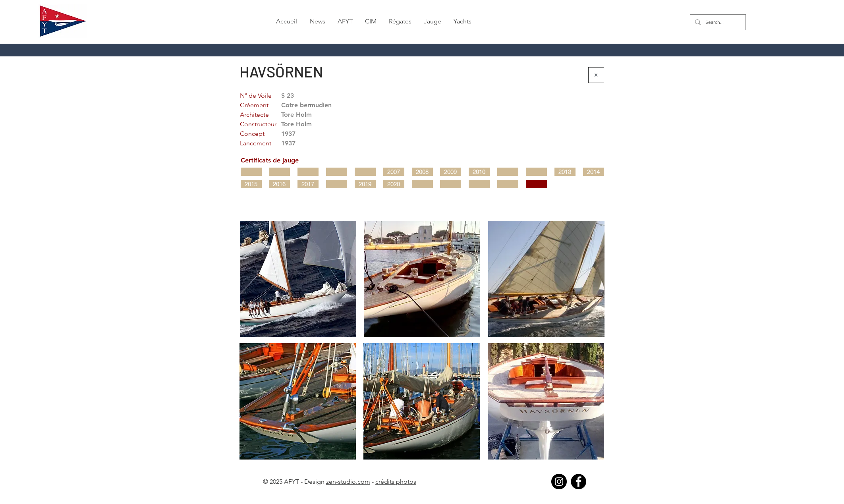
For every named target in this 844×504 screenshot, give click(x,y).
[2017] (308, 184)
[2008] (422, 172)
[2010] (479, 172)
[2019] (365, 184)
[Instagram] (559, 482)
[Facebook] (578, 482)
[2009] (451, 172)
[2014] (594, 172)
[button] (317, 21)
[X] (596, 75)
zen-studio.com (348, 482)
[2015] (251, 184)
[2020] (394, 184)
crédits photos (396, 482)
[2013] (565, 172)
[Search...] (717, 22)
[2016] (279, 184)
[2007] (394, 172)
